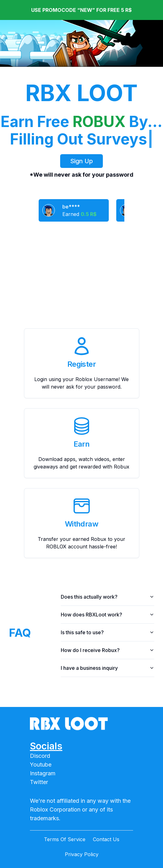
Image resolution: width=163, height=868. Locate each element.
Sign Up (81, 161)
